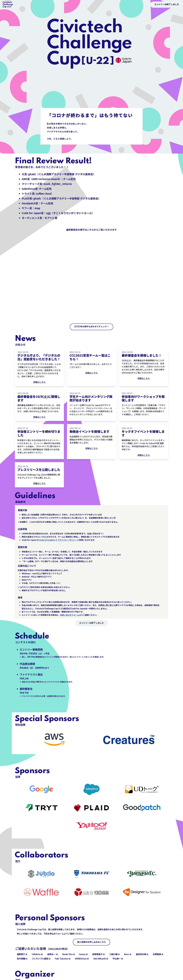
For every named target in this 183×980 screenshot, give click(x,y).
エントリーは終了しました (167, 4)
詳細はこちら (39, 382)
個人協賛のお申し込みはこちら (91, 942)
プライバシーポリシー (67, 540)
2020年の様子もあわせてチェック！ (91, 327)
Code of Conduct (47, 540)
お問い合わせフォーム (70, 615)
